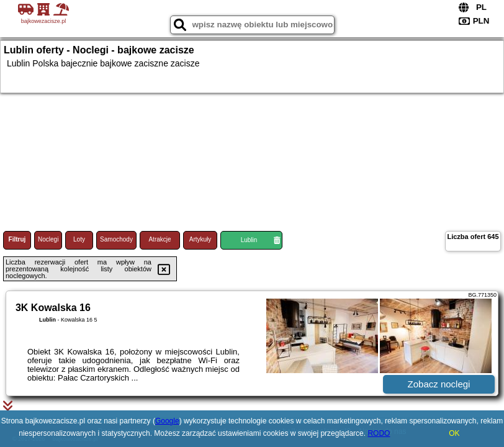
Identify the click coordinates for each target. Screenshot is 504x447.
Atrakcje (160, 239)
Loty (79, 239)
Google (167, 421)
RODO (379, 433)
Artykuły (200, 239)
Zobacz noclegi (439, 384)
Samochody (116, 239)
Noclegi (48, 239)
